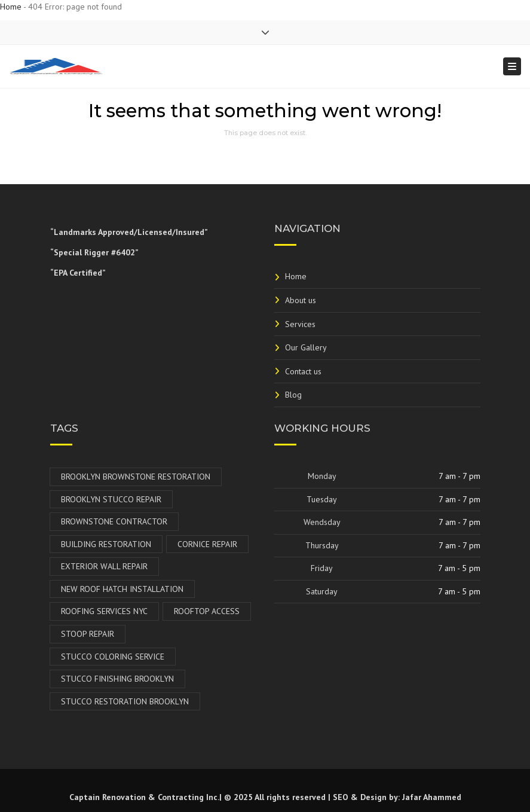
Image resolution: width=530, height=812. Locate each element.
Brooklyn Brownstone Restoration (136, 477)
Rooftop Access (207, 611)
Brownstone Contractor (114, 521)
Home (11, 7)
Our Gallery (306, 347)
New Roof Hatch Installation (122, 589)
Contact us (303, 371)
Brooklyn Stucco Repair (111, 499)
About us (301, 300)
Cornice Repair (207, 544)
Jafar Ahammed (432, 797)
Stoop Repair (88, 634)
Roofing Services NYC (104, 611)
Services (300, 324)
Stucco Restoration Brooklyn (125, 701)
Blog (293, 395)
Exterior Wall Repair (104, 566)
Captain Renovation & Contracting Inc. (144, 797)
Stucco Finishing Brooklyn (117, 679)
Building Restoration (106, 544)
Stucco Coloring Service (113, 657)
